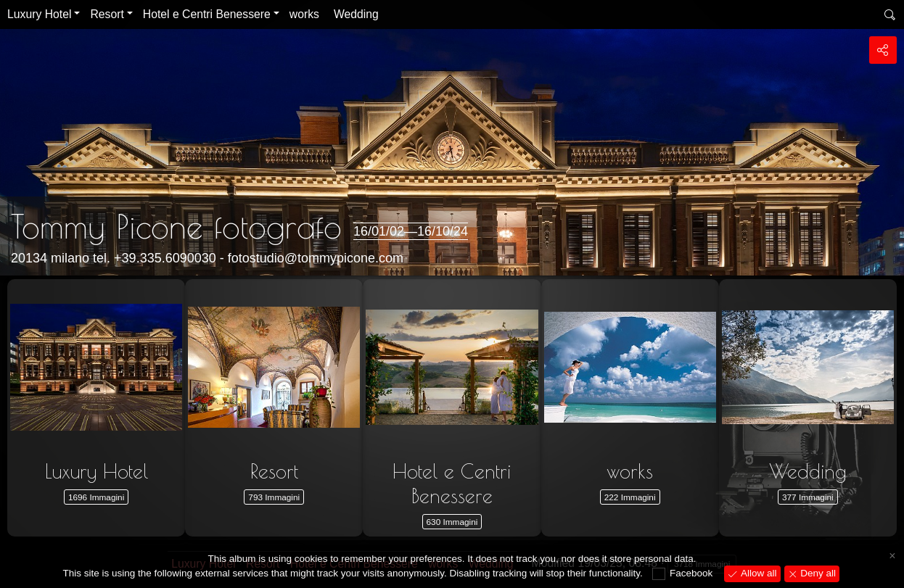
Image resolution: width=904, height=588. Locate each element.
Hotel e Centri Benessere (207, 14)
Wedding (356, 14)
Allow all (757, 573)
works (304, 14)
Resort (107, 14)
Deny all (817, 573)
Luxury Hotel (39, 14)
